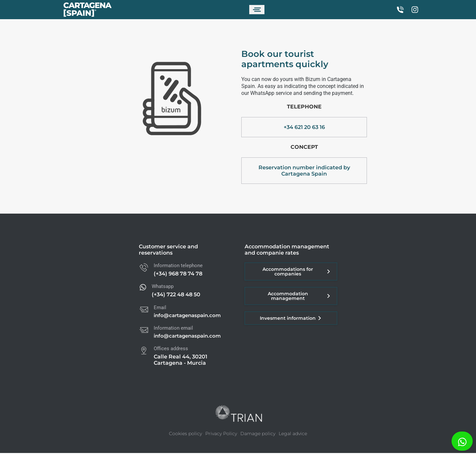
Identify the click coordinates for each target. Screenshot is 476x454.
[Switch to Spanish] (314, 10)
